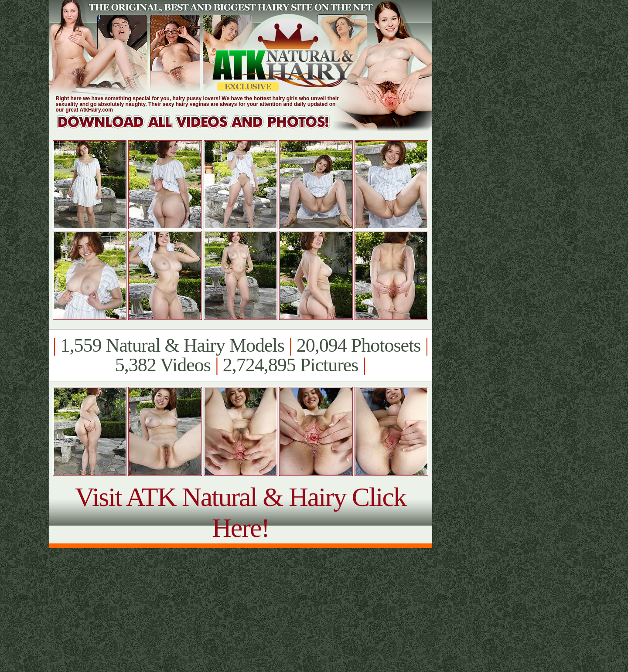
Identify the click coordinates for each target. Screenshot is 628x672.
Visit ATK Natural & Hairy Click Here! (241, 512)
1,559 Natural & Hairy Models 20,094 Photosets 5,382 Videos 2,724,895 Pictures (241, 355)
